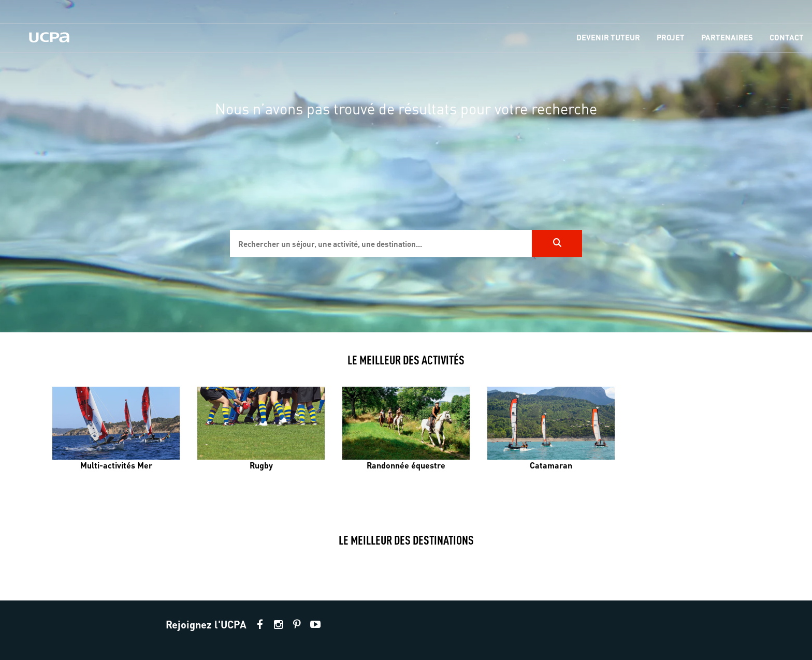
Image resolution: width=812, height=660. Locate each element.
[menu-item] (608, 38)
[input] (381, 244)
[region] (406, 166)
